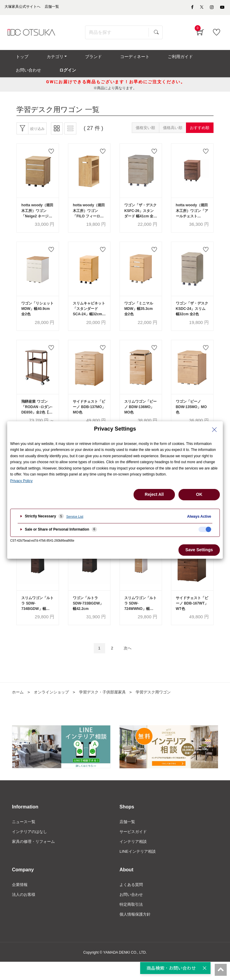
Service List (75, 516)
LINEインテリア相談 (139, 868)
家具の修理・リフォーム (35, 858)
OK (199, 494)
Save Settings (199, 550)
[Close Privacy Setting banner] (214, 430)
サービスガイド (134, 848)
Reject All (154, 494)
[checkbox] (205, 529)
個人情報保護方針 (136, 932)
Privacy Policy (21, 481)
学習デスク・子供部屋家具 (108, 708)
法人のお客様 (25, 912)
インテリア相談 (134, 858)
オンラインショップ (54, 708)
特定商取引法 (132, 922)
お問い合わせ (132, 912)
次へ (129, 664)
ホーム (18, 708)
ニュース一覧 (25, 838)
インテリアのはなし (31, 848)
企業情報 (20, 902)
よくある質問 (132, 902)
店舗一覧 (128, 838)
